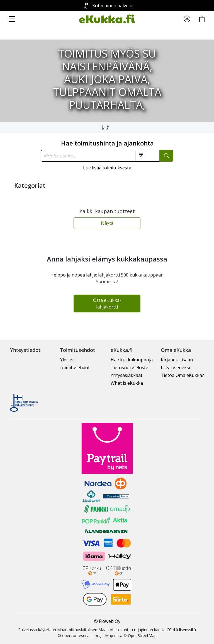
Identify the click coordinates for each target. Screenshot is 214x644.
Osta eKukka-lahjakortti (107, 304)
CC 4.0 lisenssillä (181, 630)
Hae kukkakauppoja (132, 360)
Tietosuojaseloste (129, 367)
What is (127, 383)
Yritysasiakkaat (127, 375)
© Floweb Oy (107, 621)
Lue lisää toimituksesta (107, 168)
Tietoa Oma (182, 375)
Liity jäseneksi (175, 367)
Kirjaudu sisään (177, 360)
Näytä (107, 223)
